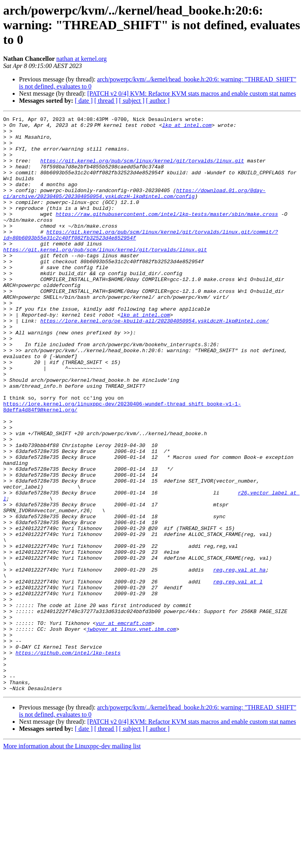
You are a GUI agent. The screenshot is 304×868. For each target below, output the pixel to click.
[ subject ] (132, 101)
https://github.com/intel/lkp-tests (68, 760)
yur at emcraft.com (123, 725)
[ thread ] (106, 101)
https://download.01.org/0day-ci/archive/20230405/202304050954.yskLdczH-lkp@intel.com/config (134, 209)
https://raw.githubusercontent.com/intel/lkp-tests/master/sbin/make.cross (167, 234)
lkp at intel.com (189, 127)
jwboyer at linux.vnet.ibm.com (131, 732)
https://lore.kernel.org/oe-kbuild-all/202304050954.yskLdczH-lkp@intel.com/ (155, 362)
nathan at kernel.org (81, 59)
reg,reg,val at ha (239, 661)
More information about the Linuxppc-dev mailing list (72, 861)
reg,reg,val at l (238, 675)
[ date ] (84, 101)
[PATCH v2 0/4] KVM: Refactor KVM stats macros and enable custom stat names (191, 93)
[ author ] (158, 101)
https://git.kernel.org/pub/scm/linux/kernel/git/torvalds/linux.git (142, 170)
